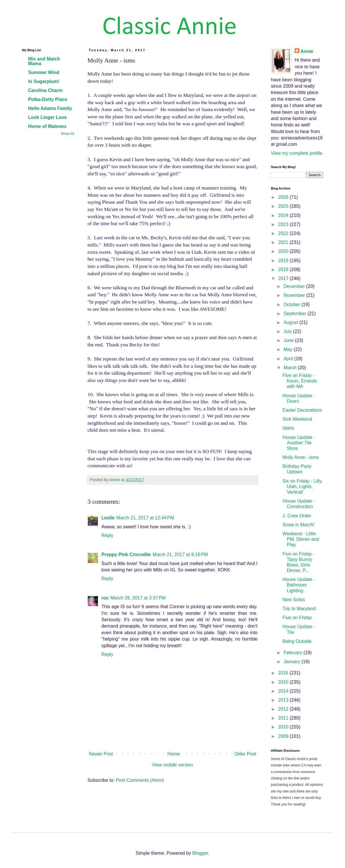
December (295, 286)
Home (174, 754)
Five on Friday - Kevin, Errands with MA (300, 381)
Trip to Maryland (299, 609)
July (288, 331)
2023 (284, 224)
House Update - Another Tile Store (299, 443)
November (295, 295)
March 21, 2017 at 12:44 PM (145, 518)
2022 (284, 233)
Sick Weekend (297, 419)
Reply (107, 535)
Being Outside (297, 641)
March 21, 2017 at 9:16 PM (180, 555)
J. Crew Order (297, 516)
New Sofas (294, 600)
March (291, 368)
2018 (284, 270)
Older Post (245, 754)
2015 (284, 682)
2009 (284, 736)
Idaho (288, 428)
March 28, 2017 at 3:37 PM (138, 598)
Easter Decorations (302, 410)
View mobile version (173, 765)
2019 (284, 261)
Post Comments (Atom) (140, 780)
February (293, 653)
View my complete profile (297, 153)
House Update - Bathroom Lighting (299, 585)
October (292, 305)
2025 (284, 206)
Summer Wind (44, 72)
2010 (284, 727)
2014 (284, 691)
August (291, 322)
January (292, 662)
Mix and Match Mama (44, 61)
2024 (284, 215)
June (289, 340)
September (296, 313)
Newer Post (101, 754)
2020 (284, 251)
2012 (284, 709)
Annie (307, 51)
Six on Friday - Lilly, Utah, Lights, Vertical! (302, 487)
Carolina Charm (45, 90)
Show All (67, 134)
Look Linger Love (47, 117)
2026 (284, 197)
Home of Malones (47, 126)
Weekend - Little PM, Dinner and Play (301, 539)
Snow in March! (298, 525)
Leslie (108, 518)
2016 (284, 673)
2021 (284, 242)
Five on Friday (297, 618)
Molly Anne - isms (301, 457)
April (289, 359)
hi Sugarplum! (44, 81)
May (289, 349)
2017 (284, 278)
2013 (284, 700)
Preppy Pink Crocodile (126, 555)
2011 (284, 718)
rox (105, 598)
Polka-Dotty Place (48, 99)
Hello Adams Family (50, 108)
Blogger (200, 853)
